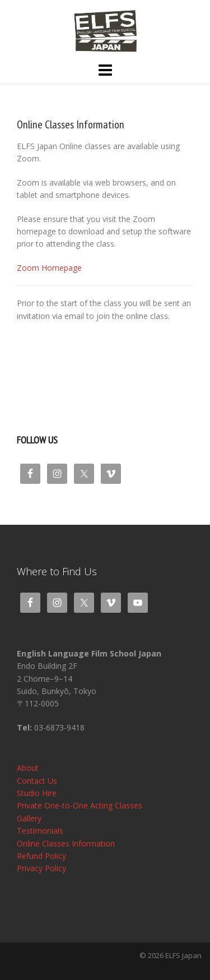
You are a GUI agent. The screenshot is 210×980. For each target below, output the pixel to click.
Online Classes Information (66, 843)
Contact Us (37, 781)
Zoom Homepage (49, 268)
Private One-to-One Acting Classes (80, 805)
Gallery (29, 818)
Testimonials (40, 831)
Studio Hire (37, 793)
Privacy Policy (41, 868)
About (28, 768)
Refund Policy (41, 856)
